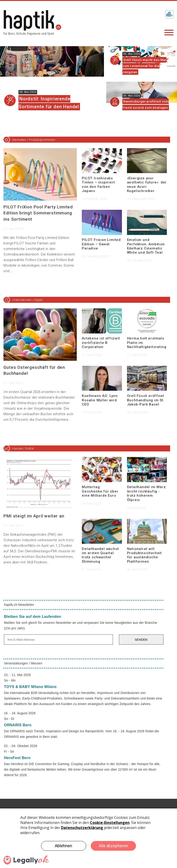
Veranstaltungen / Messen (23, 663)
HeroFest (17, 758)
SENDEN (141, 640)
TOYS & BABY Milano (30, 687)
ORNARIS (18, 725)
